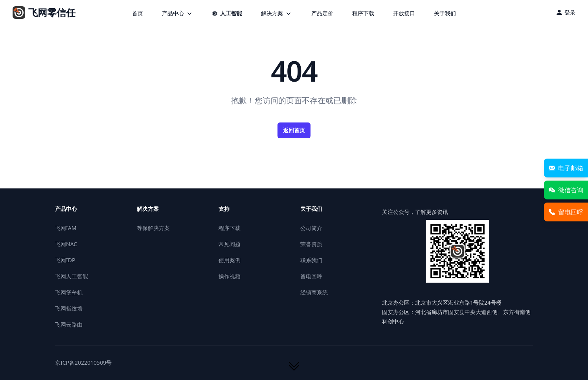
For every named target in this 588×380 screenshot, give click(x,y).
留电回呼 (311, 276)
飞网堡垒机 (69, 292)
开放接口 (404, 13)
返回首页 (294, 130)
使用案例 (230, 260)
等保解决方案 (153, 228)
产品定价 (322, 13)
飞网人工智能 (72, 276)
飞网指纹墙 (69, 308)
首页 (138, 13)
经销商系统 (314, 292)
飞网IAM (66, 228)
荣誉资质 (311, 244)
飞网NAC (66, 244)
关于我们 (445, 13)
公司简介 (311, 228)
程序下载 (363, 13)
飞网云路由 (69, 324)
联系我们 (311, 260)
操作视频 (230, 276)
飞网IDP (65, 260)
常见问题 (230, 244)
